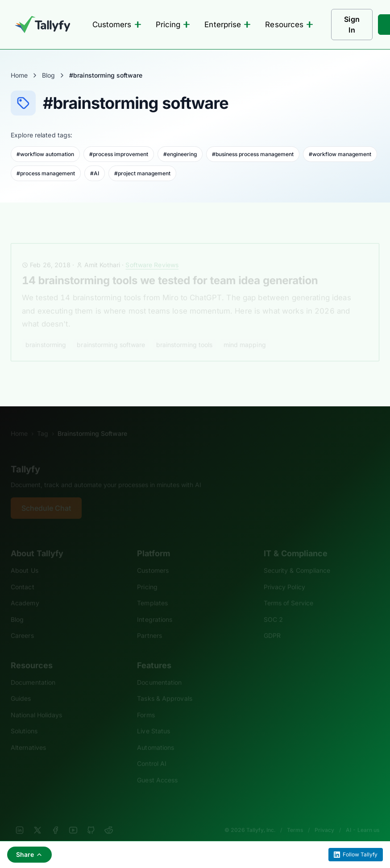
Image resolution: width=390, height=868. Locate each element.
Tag (43, 421)
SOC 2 (273, 607)
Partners (149, 623)
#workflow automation (45, 154)
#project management (142, 173)
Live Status (154, 719)
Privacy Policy (284, 575)
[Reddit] (109, 818)
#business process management (253, 154)
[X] (37, 818)
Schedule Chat (46, 496)
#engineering (180, 154)
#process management (46, 173)
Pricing (173, 25)
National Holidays (36, 703)
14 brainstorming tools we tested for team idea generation (170, 268)
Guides (21, 686)
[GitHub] (91, 818)
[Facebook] (55, 818)
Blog (48, 75)
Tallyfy (25, 457)
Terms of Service (288, 591)
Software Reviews (152, 253)
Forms (146, 703)
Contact (23, 575)
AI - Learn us (363, 818)
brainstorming (46, 333)
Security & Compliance (297, 558)
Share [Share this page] (29, 854)
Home (19, 75)
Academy (25, 591)
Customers (117, 25)
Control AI (152, 751)
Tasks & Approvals (164, 686)
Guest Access (157, 768)
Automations (156, 735)
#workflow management (340, 154)
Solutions (24, 719)
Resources (289, 25)
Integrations (155, 607)
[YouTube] (73, 818)
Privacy (324, 818)
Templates (152, 591)
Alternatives (28, 735)
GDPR (272, 623)
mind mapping (245, 333)
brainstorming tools (185, 333)
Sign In (352, 25)
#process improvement (119, 154)
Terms (295, 818)
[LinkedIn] (20, 818)
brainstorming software (111, 333)
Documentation (33, 670)
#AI (95, 173)
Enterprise (228, 25)
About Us (25, 558)
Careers (22, 623)
